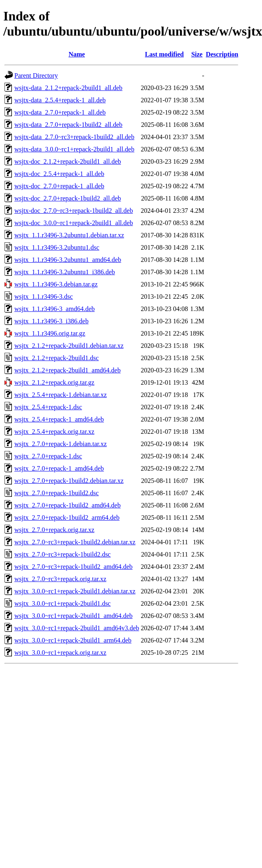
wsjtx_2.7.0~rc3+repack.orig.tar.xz (60, 579)
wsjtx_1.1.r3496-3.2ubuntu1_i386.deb (65, 272)
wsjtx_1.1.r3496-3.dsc (44, 296)
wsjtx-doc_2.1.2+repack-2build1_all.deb (68, 161)
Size (197, 54)
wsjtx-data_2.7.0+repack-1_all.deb (60, 112)
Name (77, 54)
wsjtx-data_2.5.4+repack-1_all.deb (60, 100)
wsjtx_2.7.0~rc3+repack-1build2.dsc (63, 554)
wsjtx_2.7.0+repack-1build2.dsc (57, 493)
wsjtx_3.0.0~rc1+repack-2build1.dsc (63, 603)
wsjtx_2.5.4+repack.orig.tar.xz (54, 432)
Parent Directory (36, 76)
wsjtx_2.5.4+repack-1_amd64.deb (59, 419)
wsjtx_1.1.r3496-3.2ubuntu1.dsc (57, 247)
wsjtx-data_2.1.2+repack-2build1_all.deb (68, 88)
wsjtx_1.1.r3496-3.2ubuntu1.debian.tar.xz (69, 235)
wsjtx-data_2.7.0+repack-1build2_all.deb (68, 125)
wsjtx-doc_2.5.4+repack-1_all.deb (59, 174)
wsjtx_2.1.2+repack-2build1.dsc (57, 358)
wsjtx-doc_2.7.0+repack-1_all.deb (59, 186)
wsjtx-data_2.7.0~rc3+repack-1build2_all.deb (74, 137)
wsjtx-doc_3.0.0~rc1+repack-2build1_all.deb (74, 223)
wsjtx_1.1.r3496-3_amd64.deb (55, 309)
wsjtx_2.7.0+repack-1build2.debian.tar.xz (69, 481)
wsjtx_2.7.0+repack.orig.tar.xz (54, 530)
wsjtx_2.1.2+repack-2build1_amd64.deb (67, 370)
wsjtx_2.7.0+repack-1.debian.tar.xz (60, 444)
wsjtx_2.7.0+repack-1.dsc (48, 456)
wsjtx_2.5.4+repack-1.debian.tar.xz (60, 395)
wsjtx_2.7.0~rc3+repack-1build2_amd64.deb (73, 567)
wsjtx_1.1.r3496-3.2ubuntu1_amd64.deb (68, 260)
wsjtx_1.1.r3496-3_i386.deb (51, 321)
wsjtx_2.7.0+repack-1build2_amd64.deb (67, 505)
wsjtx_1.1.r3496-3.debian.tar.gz (56, 284)
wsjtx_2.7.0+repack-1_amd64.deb (59, 468)
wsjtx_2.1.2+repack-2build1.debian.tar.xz (69, 346)
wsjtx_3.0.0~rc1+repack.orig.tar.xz (60, 653)
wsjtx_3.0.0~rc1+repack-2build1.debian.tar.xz (75, 591)
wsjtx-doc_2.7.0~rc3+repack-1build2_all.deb (74, 211)
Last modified (165, 54)
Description (222, 54)
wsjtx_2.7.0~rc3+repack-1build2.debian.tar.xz (75, 542)
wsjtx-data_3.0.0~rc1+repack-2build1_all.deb (74, 149)
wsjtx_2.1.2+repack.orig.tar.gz (54, 382)
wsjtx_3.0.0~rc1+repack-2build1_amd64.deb (73, 616)
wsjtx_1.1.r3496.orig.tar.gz (50, 333)
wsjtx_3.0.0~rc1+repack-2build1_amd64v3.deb (77, 628)
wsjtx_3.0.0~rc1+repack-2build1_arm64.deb (73, 640)
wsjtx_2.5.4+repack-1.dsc (48, 407)
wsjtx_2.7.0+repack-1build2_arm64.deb (67, 517)
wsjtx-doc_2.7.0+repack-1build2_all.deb (68, 198)
